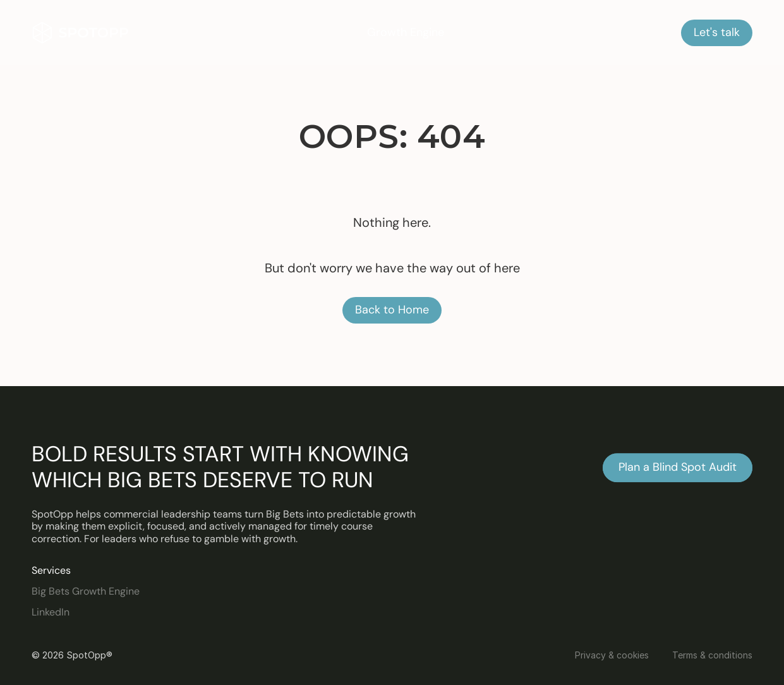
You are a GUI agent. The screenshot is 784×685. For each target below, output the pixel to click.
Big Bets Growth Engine (86, 591)
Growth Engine (406, 32)
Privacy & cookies (612, 655)
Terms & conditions (712, 655)
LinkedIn (51, 612)
